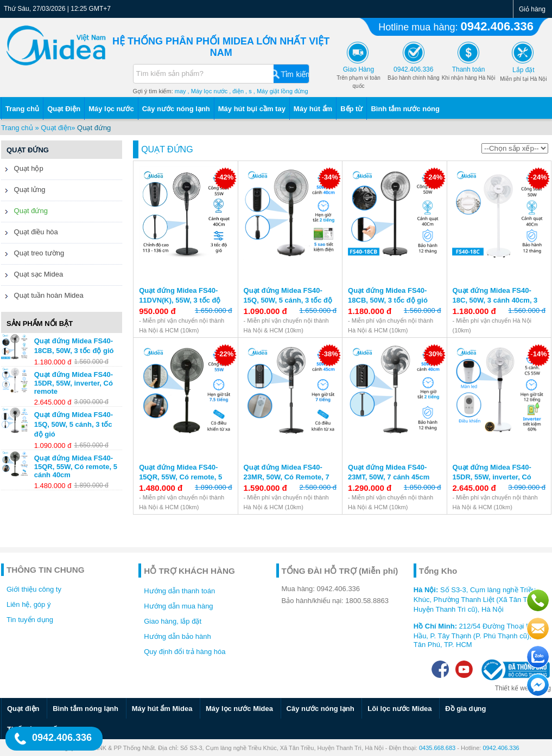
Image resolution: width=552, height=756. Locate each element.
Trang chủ (22, 109)
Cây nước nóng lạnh (176, 109)
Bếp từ (351, 109)
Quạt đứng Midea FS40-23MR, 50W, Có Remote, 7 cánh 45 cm (287, 477)
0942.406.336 (497, 26)
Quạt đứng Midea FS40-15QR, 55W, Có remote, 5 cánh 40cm (180, 477)
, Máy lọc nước (208, 91)
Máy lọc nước (111, 109)
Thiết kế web (514, 688)
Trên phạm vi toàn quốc (359, 78)
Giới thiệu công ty (34, 589)
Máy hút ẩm (313, 109)
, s (249, 91)
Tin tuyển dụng (30, 620)
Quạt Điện (64, 109)
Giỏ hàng (532, 9)
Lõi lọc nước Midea (399, 709)
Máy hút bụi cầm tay (252, 109)
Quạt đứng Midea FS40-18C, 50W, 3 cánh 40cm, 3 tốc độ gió (495, 300)
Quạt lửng (23, 191)
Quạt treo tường (33, 254)
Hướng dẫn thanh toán (179, 591)
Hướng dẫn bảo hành (177, 636)
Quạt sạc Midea (32, 276)
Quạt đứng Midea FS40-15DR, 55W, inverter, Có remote (492, 477)
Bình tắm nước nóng (405, 109)
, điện (236, 91)
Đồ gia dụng (465, 709)
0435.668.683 (437, 748)
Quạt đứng (94, 128)
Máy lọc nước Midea (239, 709)
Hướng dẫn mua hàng (178, 606)
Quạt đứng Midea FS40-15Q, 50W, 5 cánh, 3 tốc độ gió (288, 300)
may (180, 91)
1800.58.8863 (367, 601)
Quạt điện (56, 128)
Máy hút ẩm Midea (162, 709)
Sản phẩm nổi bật (40, 323)
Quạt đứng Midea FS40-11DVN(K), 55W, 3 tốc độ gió (180, 300)
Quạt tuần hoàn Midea (42, 297)
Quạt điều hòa (30, 233)
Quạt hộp (22, 170)
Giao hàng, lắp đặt (173, 621)
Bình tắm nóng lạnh (85, 709)
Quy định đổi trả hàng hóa (185, 652)
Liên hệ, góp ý (28, 604)
